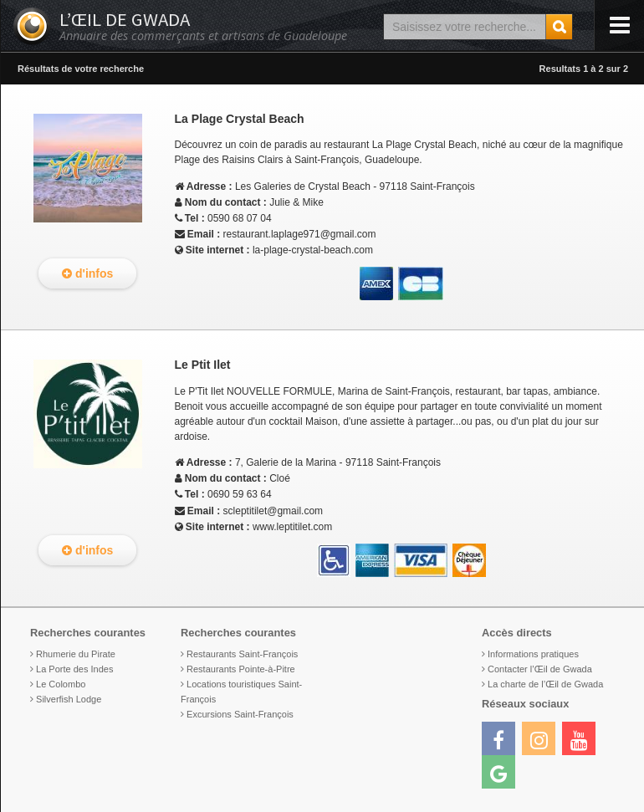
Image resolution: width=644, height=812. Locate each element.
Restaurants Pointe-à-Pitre (241, 669)
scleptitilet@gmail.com (273, 511)
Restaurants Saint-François (242, 654)
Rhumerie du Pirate (76, 654)
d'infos (87, 273)
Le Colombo (61, 684)
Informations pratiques (533, 654)
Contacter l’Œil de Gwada (540, 669)
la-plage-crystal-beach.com (313, 250)
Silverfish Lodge (69, 699)
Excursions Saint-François (240, 714)
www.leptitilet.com (292, 527)
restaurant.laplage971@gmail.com (300, 234)
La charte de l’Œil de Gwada (545, 684)
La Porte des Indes (74, 669)
